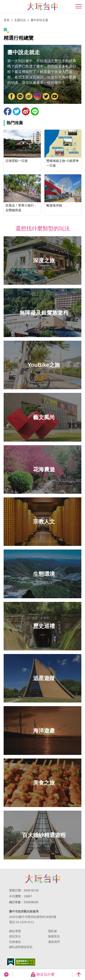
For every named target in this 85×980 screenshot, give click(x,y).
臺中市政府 (20, 97)
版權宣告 (54, 936)
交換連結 (15, 942)
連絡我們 (54, 942)
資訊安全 (15, 936)
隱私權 (52, 931)
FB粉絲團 (12, 97)
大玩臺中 (29, 97)
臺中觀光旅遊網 (42, 6)
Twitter (46, 97)
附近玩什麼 (43, 975)
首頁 (7, 20)
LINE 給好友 (35, 111)
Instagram (37, 97)
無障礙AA (25, 962)
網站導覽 (15, 931)
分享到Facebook (8, 111)
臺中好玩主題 (39, 20)
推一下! (17, 111)
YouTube (55, 97)
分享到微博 (26, 111)
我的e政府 (11, 962)
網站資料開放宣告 (21, 947)
